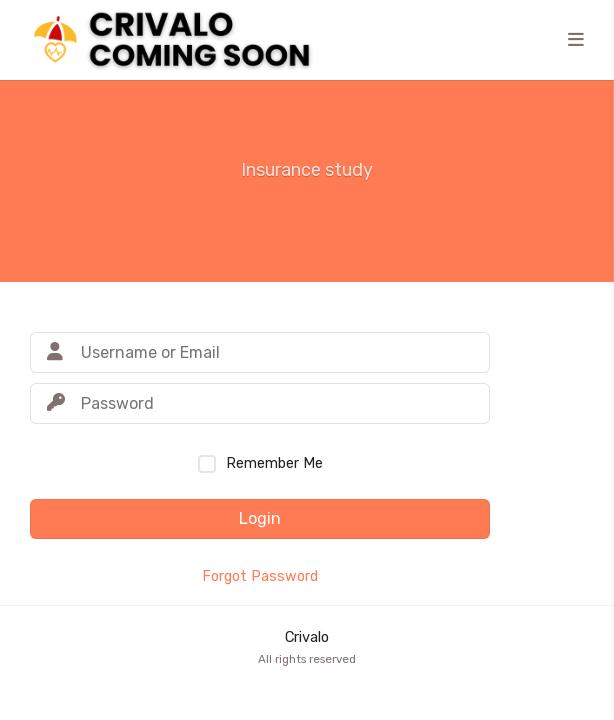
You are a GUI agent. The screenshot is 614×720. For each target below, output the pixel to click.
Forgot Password (260, 577)
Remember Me (274, 463)
